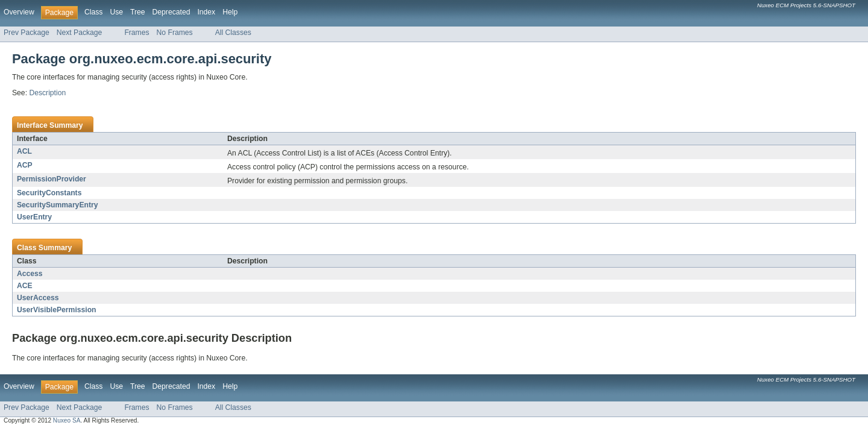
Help (230, 12)
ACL (24, 151)
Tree (138, 12)
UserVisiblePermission (57, 310)
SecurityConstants (49, 193)
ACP (25, 165)
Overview (19, 12)
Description (47, 93)
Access (30, 274)
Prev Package (27, 33)
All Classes (233, 33)
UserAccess (38, 298)
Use (116, 12)
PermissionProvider (52, 179)
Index (206, 12)
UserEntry (34, 217)
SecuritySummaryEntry (57, 205)
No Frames (175, 33)
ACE (25, 286)
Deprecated (171, 12)
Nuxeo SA (67, 420)
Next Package (80, 33)
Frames (137, 33)
